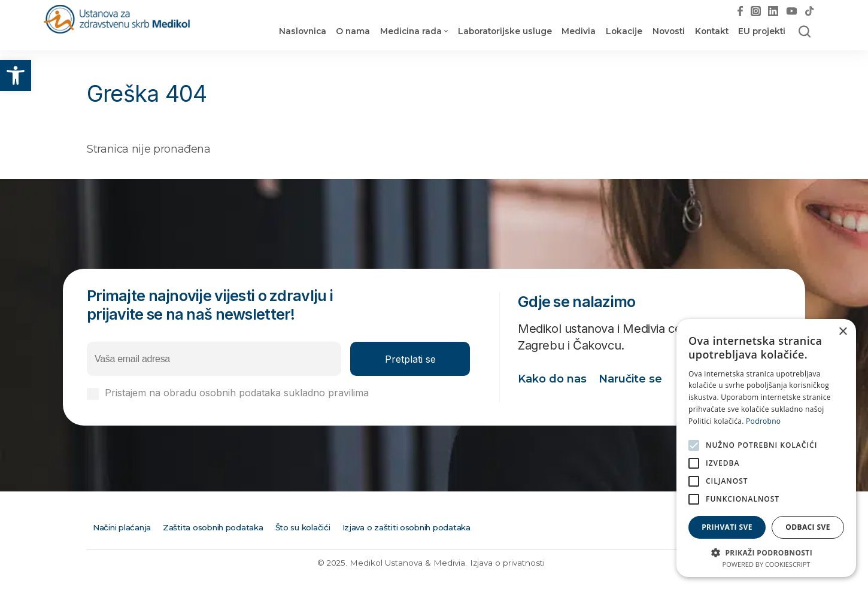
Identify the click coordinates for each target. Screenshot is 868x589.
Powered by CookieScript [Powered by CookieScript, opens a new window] (767, 564)
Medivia (579, 31)
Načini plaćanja (122, 527)
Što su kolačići (303, 527)
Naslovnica (303, 31)
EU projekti (762, 31)
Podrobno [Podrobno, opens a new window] (763, 421)
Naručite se (630, 379)
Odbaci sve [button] (808, 527)
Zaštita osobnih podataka (213, 527)
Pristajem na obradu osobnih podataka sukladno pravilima (280, 393)
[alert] (766, 448)
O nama (353, 31)
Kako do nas (552, 379)
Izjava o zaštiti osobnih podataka (406, 527)
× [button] (843, 332)
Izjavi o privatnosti (413, 393)
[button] (16, 75)
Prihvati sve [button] (727, 527)
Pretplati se (410, 359)
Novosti (669, 31)
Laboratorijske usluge (505, 31)
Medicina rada (411, 31)
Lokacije (624, 31)
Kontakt (712, 31)
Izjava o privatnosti (507, 563)
